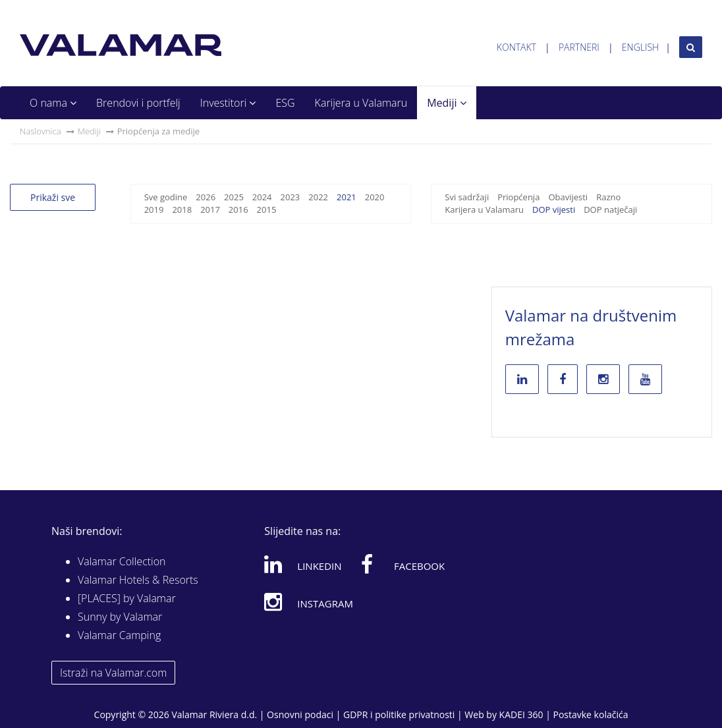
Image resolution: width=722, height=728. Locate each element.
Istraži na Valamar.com (113, 673)
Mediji (446, 103)
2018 (182, 210)
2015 (267, 210)
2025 (234, 197)
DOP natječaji (610, 210)
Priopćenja (518, 197)
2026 (206, 197)
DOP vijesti (554, 210)
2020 (375, 197)
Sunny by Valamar (120, 617)
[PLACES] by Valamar (127, 598)
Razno (608, 197)
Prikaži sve (53, 197)
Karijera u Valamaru (361, 103)
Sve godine (166, 197)
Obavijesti (568, 197)
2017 (210, 210)
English (640, 47)
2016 (238, 210)
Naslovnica (41, 131)
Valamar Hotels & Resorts (138, 580)
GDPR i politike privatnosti (399, 714)
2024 (262, 197)
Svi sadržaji (467, 197)
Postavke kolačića (590, 714)
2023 (291, 197)
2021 (347, 197)
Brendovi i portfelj (138, 103)
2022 (318, 197)
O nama (53, 103)
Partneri (579, 47)
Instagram (309, 602)
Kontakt (516, 47)
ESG (285, 103)
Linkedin (303, 564)
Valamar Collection (122, 561)
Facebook (403, 564)
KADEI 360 (521, 714)
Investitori (228, 103)
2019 (154, 210)
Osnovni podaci (300, 714)
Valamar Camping (119, 635)
